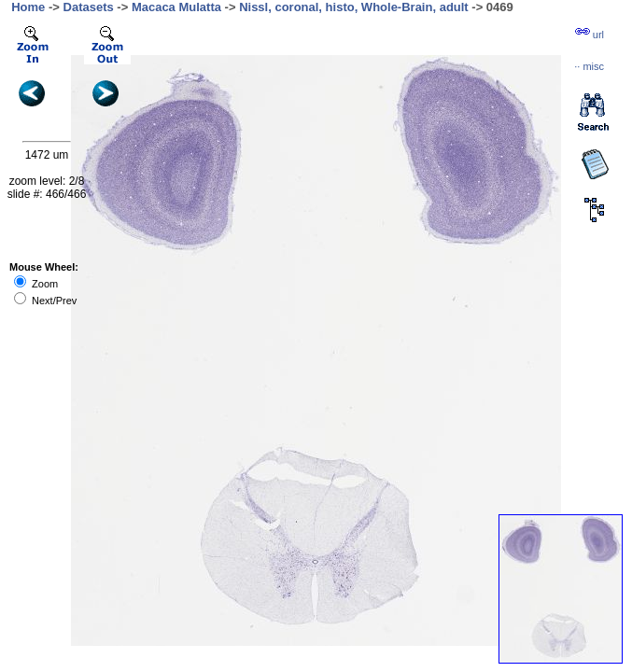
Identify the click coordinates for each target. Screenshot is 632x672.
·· (589, 66)
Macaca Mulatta (176, 7)
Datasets (89, 7)
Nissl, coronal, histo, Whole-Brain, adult (354, 7)
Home (28, 7)
